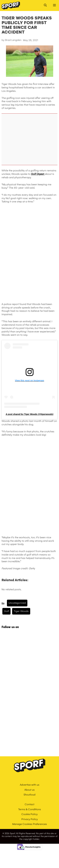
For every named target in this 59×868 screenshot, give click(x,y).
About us (29, 790)
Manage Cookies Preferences (30, 824)
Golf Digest (38, 174)
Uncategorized (17, 603)
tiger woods (21, 611)
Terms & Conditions (30, 809)
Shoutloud (29, 795)
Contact (29, 804)
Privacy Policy (30, 819)
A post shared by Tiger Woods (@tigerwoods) (29, 414)
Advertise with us (30, 785)
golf (6, 611)
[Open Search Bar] (45, 5)
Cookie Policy (29, 814)
